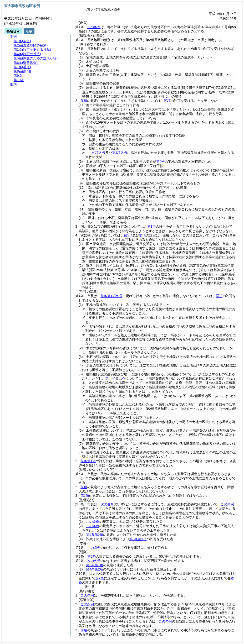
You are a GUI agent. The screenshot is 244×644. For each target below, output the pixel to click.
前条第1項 (88, 461)
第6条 (91, 556)
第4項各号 (120, 153)
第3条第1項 (138, 539)
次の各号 (107, 504)
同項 (167, 101)
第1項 (152, 226)
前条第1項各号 (112, 296)
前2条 (100, 578)
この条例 (94, 27)
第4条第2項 (95, 535)
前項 (84, 101)
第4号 (160, 162)
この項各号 (97, 153)
